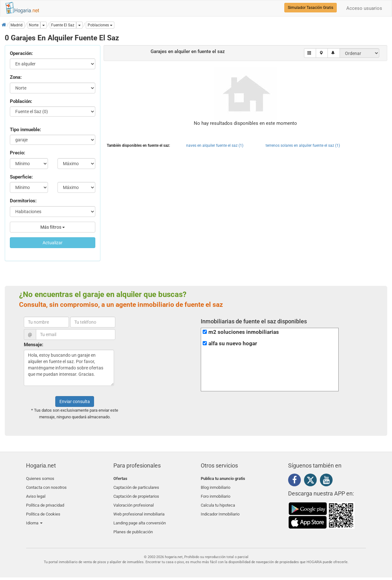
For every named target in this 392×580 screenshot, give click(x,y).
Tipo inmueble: (25, 130)
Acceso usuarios (364, 8)
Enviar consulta (75, 401)
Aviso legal (36, 494)
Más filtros (53, 227)
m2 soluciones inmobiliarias (244, 332)
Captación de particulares (136, 486)
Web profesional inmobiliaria (139, 509)
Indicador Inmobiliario (220, 509)
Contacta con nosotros (46, 486)
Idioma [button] (34, 516)
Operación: (21, 53)
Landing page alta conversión (140, 516)
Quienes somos (40, 479)
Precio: (17, 153)
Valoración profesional (134, 501)
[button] (100, 25)
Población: (21, 101)
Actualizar (53, 243)
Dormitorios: (23, 201)
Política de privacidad (45, 501)
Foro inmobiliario (216, 494)
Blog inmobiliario (216, 486)
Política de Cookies (43, 509)
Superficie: (21, 177)
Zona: (16, 77)
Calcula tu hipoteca (218, 501)
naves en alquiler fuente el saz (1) (215, 145)
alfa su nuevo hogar (233, 344)
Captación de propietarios (136, 494)
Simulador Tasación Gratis (311, 8)
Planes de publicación (133, 524)
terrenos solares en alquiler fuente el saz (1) (303, 145)
